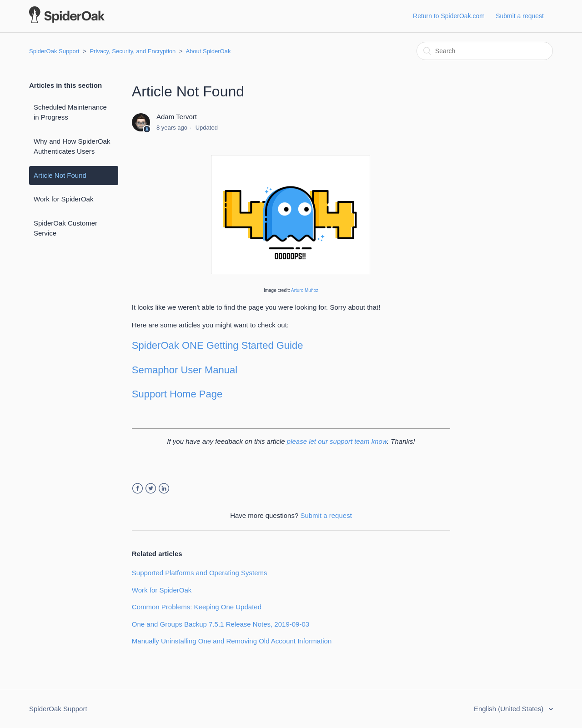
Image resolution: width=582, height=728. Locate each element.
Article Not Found (60, 175)
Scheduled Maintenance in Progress (70, 112)
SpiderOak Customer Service (65, 228)
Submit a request (520, 16)
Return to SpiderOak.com (449, 16)
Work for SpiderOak (63, 199)
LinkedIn (164, 489)
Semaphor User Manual (185, 370)
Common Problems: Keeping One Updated (197, 607)
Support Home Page (177, 394)
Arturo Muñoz (305, 290)
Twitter (151, 489)
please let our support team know (337, 441)
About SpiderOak (208, 51)
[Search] (485, 51)
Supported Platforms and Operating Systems (200, 573)
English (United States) (510, 709)
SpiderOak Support (54, 51)
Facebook (138, 489)
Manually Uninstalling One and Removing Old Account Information (232, 641)
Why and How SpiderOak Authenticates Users (72, 146)
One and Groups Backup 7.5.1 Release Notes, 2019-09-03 (221, 624)
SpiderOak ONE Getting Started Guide (218, 345)
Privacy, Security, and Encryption (133, 51)
